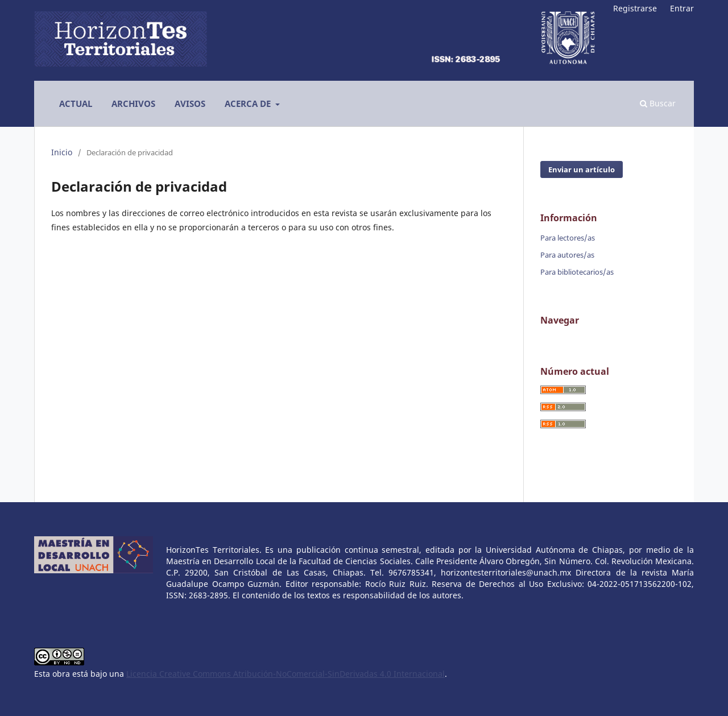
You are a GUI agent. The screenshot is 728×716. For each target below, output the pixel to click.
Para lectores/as (568, 238)
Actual (76, 104)
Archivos (133, 104)
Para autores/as (567, 255)
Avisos (190, 104)
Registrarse (635, 8)
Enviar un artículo (582, 169)
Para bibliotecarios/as (577, 272)
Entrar (682, 8)
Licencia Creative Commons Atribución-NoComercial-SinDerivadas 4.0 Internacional (286, 674)
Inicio (62, 152)
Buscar (658, 103)
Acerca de (249, 104)
